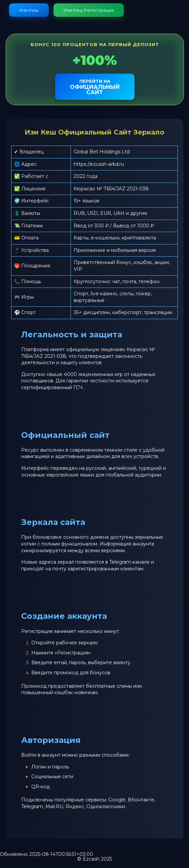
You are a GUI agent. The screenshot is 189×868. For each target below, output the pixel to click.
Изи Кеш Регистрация (89, 10)
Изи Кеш (29, 10)
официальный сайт (95, 87)
